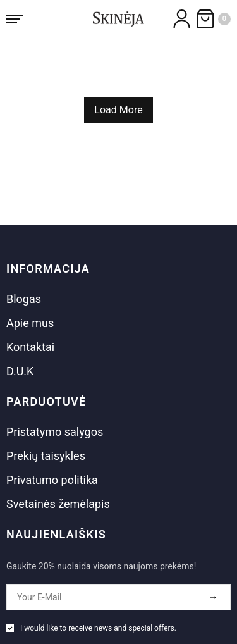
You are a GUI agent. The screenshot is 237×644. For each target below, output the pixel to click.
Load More (118, 110)
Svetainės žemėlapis (58, 504)
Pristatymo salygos (55, 432)
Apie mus (30, 323)
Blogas (24, 299)
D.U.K (20, 371)
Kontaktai (30, 347)
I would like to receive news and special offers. (98, 628)
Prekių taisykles (46, 456)
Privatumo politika (52, 480)
